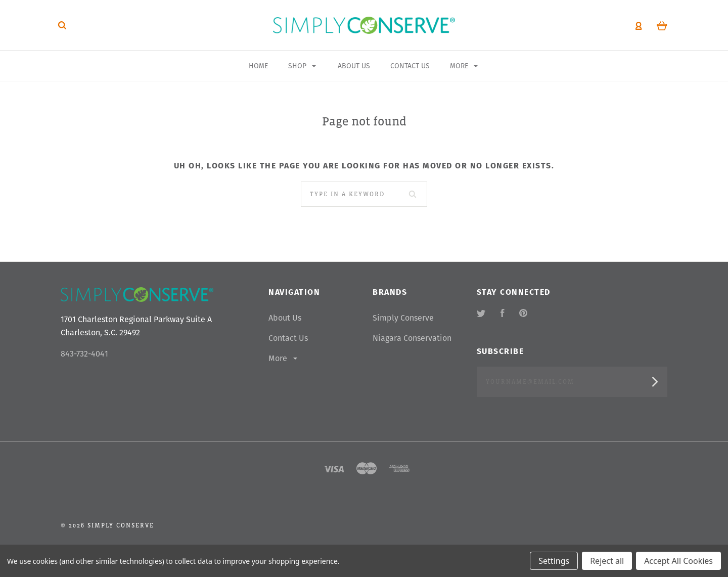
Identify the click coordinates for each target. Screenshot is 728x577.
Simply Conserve (403, 318)
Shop (302, 66)
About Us (285, 318)
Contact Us (288, 338)
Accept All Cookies (678, 561)
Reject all (607, 561)
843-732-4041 (84, 354)
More (284, 358)
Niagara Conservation (412, 338)
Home (258, 66)
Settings (554, 561)
